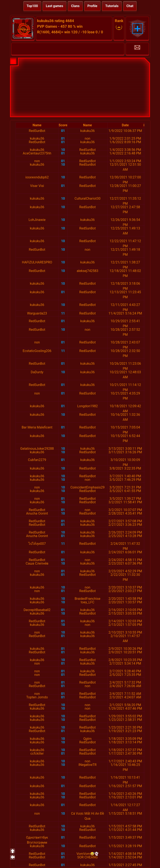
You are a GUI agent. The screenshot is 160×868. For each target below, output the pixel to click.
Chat (130, 6)
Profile (92, 6)
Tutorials (112, 6)
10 (63, 150)
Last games (54, 6)
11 (63, 313)
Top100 (32, 6)
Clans (75, 6)
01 (63, 131)
